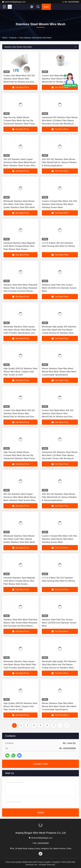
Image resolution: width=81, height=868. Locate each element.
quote (46, 7)
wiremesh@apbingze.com (14, 2)
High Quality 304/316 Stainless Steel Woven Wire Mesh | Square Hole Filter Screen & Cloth (20, 372)
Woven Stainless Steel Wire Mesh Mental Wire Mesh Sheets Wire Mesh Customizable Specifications (59, 372)
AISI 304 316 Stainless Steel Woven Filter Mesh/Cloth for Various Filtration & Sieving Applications (59, 162)
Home (5, 38)
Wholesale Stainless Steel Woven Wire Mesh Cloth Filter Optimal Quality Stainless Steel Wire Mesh (19, 204)
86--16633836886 (71, 2)
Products (13, 38)
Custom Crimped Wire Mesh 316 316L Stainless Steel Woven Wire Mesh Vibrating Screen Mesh (60, 204)
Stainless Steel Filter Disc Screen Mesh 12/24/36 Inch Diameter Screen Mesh (59, 288)
